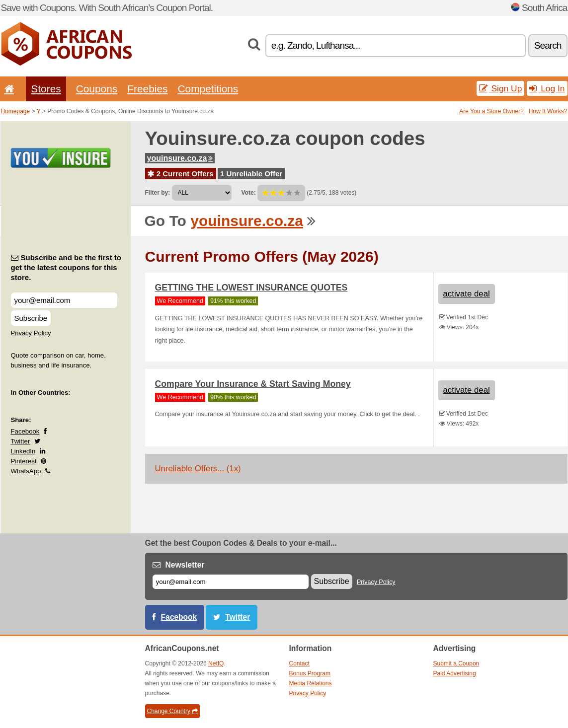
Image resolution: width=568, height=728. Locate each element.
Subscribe (31, 318)
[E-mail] (231, 582)
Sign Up (501, 88)
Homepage (16, 111)
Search (548, 45)
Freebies (147, 89)
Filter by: (158, 193)
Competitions (208, 89)
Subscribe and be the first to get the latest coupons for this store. (66, 267)
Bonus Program (310, 673)
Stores (46, 89)
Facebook (25, 431)
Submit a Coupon (456, 663)
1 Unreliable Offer (251, 174)
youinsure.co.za (180, 158)
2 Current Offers (181, 174)
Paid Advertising (455, 673)
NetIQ (216, 663)
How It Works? (548, 111)
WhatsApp (26, 471)
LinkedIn (23, 451)
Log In (547, 88)
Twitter (21, 441)
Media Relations (311, 683)
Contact (299, 663)
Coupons (97, 89)
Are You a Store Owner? (491, 111)
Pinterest (24, 461)
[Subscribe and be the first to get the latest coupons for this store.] (64, 300)
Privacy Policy (31, 333)
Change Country (172, 711)
